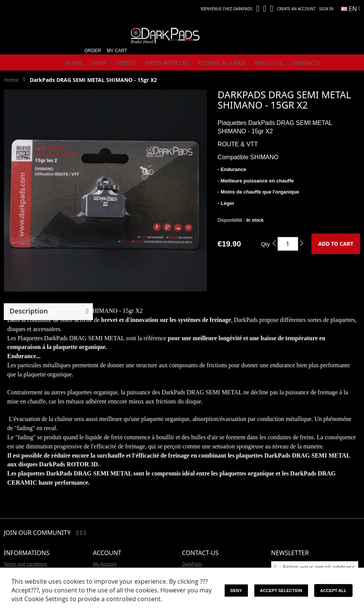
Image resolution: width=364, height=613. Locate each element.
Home (11, 80)
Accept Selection (281, 591)
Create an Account (296, 9)
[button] (351, 9)
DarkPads (192, 564)
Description (29, 311)
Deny (236, 591)
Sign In (326, 9)
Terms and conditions (25, 564)
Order (93, 51)
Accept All (333, 591)
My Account (105, 564)
